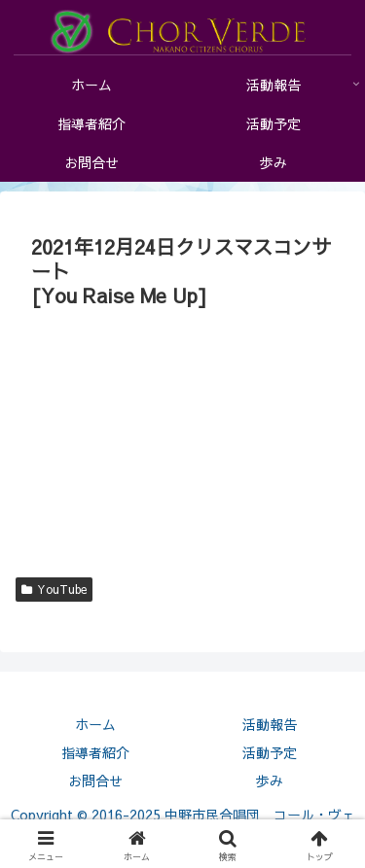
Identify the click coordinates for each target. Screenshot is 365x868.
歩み (270, 781)
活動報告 (270, 724)
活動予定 (270, 752)
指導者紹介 (95, 752)
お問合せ (95, 781)
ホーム (95, 724)
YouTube (54, 589)
